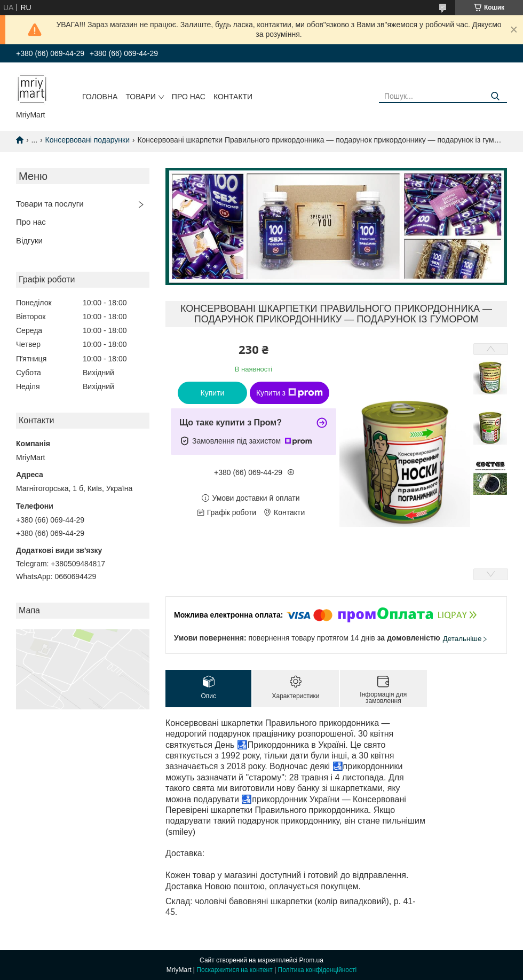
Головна (100, 97)
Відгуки (29, 240)
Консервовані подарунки (88, 140)
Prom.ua (311, 960)
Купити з (290, 393)
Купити (213, 393)
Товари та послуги (50, 204)
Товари (140, 97)
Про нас (189, 97)
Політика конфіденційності (318, 970)
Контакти (233, 97)
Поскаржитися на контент (234, 970)
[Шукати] (495, 96)
